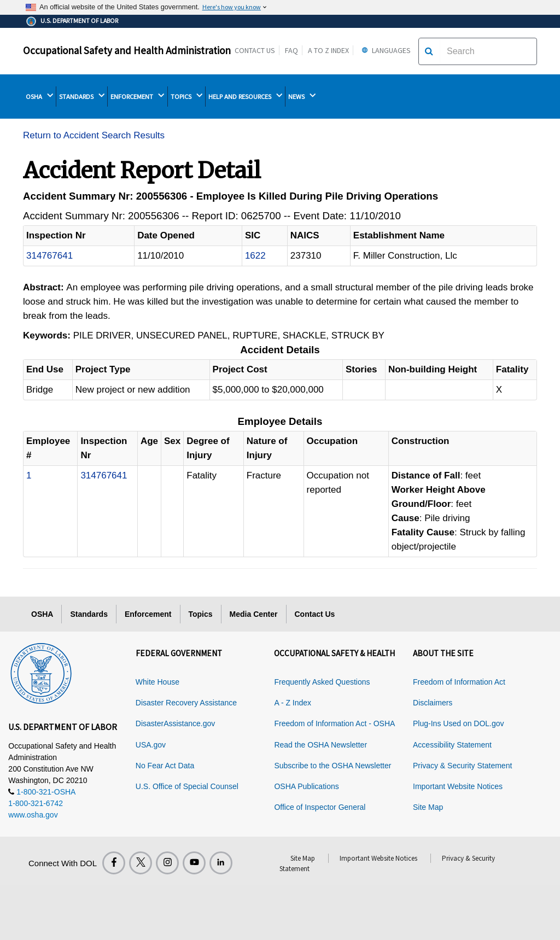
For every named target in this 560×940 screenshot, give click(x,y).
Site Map (428, 807)
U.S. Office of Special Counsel (187, 786)
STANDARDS (82, 96)
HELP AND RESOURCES (245, 96)
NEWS (302, 96)
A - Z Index (293, 703)
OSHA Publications (306, 786)
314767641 (49, 256)
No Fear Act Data (165, 766)
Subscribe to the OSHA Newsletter (332, 766)
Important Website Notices (458, 786)
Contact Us (255, 50)
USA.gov (151, 745)
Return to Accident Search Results (94, 135)
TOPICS (186, 96)
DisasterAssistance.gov (176, 723)
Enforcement (148, 614)
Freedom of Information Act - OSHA (334, 723)
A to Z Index (328, 50)
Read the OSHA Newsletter (320, 745)
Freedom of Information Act (459, 682)
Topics (201, 614)
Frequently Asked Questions (322, 682)
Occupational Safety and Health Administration (127, 50)
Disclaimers (433, 703)
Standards (89, 614)
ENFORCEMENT (137, 96)
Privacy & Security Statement (462, 766)
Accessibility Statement (452, 745)
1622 (255, 256)
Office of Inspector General (320, 807)
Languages (385, 50)
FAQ (291, 50)
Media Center (254, 614)
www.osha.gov (33, 815)
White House (157, 682)
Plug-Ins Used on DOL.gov (459, 723)
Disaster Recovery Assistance (186, 703)
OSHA (39, 96)
